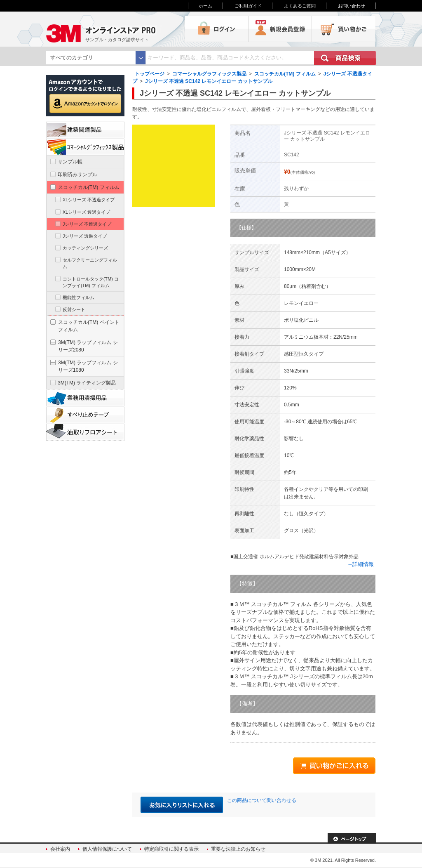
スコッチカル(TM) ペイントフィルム (89, 326)
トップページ (150, 74)
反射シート (74, 309)
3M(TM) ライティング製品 (87, 383)
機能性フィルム (79, 297)
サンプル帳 (70, 162)
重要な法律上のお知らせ (238, 849)
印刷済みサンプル (77, 175)
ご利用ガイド (248, 6)
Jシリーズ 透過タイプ (85, 236)
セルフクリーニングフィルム (90, 263)
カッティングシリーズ (85, 248)
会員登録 (280, 29)
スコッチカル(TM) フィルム (285, 74)
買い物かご (344, 29)
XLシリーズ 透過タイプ (86, 212)
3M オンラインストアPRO (115, 29)
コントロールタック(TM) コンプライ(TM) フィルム (91, 282)
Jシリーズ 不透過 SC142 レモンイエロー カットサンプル (209, 81)
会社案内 (60, 849)
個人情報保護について (107, 849)
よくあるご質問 (300, 6)
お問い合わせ (352, 6)
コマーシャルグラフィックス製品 (209, 74)
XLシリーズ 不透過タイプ (89, 200)
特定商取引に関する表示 (171, 849)
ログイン (217, 29)
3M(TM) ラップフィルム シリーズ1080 (88, 366)
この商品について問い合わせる (262, 800)
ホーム (205, 6)
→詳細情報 (360, 564)
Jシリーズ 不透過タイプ (87, 224)
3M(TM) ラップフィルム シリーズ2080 (88, 346)
